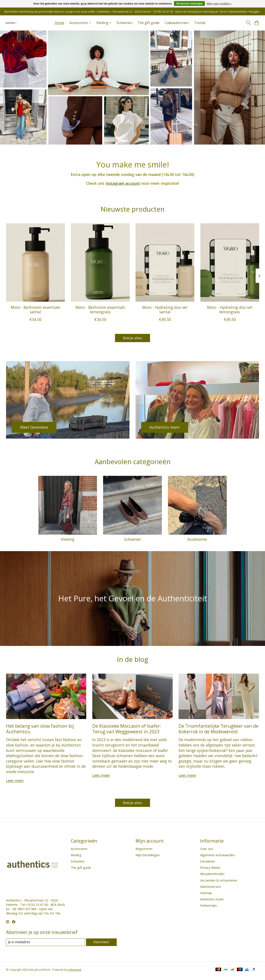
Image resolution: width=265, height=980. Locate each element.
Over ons (207, 851)
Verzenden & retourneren (219, 882)
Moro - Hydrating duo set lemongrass (230, 310)
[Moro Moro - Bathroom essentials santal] (35, 262)
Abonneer (102, 944)
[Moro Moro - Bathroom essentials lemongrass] (100, 262)
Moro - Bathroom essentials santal (35, 310)
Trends (200, 23)
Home (59, 23)
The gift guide (148, 23)
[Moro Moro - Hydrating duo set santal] (165, 262)
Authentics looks (212, 901)
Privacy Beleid (210, 869)
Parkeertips (208, 907)
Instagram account (123, 183)
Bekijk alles (132, 338)
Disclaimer (208, 863)
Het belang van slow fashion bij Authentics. (40, 730)
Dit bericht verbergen (189, 4)
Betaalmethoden (212, 876)
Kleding (68, 540)
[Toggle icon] (248, 23)
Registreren (144, 851)
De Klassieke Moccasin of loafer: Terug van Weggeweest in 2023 (127, 730)
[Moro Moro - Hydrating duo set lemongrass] (230, 262)
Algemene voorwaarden (217, 857)
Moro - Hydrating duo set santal (165, 310)
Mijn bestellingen (148, 857)
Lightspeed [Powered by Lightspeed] (74, 972)
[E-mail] (46, 944)
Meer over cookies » (219, 4)
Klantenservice (211, 888)
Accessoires (197, 540)
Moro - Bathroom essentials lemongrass (100, 310)
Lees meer (15, 782)
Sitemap (206, 895)
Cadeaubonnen (177, 23)
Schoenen (124, 23)
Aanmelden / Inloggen (246, 12)
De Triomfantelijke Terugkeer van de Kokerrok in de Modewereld (219, 730)
